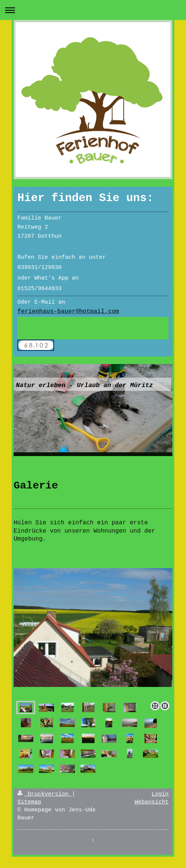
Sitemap (29, 802)
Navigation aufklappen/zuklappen (93, 10)
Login (160, 794)
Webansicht (152, 802)
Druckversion (45, 794)
